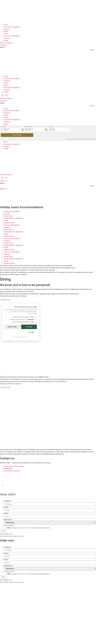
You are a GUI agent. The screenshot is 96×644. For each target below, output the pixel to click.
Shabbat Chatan (9, 217)
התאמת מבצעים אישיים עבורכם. (24, 322)
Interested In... (8, 514)
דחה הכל (31, 332)
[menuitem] (3, 95)
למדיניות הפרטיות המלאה (21, 337)
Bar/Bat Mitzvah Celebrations (13, 213)
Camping (7, 29)
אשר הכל (29, 327)
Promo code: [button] (71, 134)
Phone (6, 502)
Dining (6, 31)
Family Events (8, 211)
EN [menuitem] (3, 95)
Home (6, 25)
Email (6, 508)
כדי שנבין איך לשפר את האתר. (23, 320)
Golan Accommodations (12, 27)
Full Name (7, 496)
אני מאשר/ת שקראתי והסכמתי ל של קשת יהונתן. (30, 522)
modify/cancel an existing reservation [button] (86, 134)
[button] (13, 130)
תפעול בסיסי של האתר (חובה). (25, 317)
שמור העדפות (12, 327)
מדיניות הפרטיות (24, 522)
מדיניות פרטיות (9, 520)
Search (2, 47)
